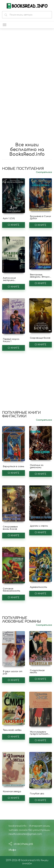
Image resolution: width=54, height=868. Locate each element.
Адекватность (39, 587)
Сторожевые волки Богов (10, 528)
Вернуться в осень (14, 466)
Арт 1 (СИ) (9, 218)
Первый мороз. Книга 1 (11, 340)
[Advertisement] (27, 60)
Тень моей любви (12, 730)
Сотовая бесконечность (12, 590)
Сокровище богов (40, 338)
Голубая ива (37, 794)
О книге (14, 225)
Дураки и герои (39, 526)
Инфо (12, 850)
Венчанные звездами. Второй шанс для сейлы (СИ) (40, 278)
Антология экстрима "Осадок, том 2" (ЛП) (12, 281)
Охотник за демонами (37, 466)
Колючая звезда (12, 792)
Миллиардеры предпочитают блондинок (39, 734)
